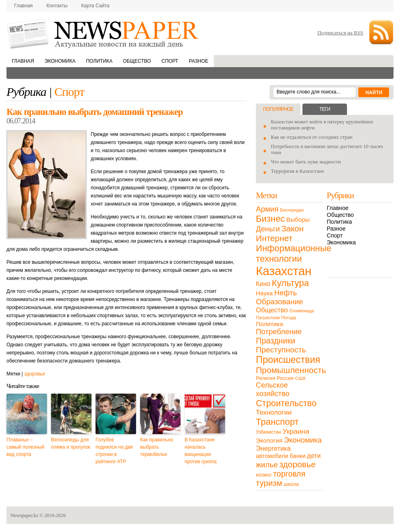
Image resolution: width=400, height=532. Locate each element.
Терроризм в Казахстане (297, 171)
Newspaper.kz (24, 515)
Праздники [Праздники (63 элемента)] (276, 341)
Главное (338, 208)
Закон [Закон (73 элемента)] (293, 229)
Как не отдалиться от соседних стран (312, 137)
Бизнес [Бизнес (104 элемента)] (270, 219)
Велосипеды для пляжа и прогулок (71, 443)
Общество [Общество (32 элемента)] (272, 310)
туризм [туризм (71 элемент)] (269, 483)
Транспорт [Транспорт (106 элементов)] (277, 422)
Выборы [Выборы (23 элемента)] (298, 219)
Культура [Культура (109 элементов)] (290, 283)
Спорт (170, 61)
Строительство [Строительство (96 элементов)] (286, 403)
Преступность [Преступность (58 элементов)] (281, 350)
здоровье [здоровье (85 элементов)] (298, 464)
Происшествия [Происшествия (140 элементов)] (288, 360)
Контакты (57, 6)
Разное (198, 61)
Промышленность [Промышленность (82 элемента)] (291, 370)
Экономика (60, 61)
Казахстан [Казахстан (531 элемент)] (284, 271)
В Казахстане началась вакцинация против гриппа (201, 451)
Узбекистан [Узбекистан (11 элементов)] (268, 432)
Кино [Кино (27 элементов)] (263, 284)
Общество (137, 61)
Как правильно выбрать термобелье (157, 447)
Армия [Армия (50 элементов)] (267, 209)
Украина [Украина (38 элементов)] (296, 431)
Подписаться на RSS (340, 33)
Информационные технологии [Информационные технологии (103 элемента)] (294, 253)
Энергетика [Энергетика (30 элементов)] (273, 448)
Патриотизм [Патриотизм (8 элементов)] (268, 318)
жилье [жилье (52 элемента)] (267, 465)
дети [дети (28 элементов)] (314, 456)
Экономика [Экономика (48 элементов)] (303, 440)
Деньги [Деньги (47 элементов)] (268, 229)
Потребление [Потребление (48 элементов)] (279, 332)
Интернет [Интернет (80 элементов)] (274, 238)
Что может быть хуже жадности (306, 162)
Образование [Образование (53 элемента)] (280, 302)
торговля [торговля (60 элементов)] (289, 474)
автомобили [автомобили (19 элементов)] (272, 456)
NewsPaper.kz (104, 33)
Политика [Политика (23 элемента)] (269, 324)
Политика (99, 61)
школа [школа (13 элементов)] (291, 484)
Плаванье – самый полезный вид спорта (25, 447)
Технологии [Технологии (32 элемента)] (274, 412)
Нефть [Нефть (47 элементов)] (285, 293)
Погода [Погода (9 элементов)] (288, 318)
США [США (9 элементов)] (300, 378)
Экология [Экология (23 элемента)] (269, 440)
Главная (23, 6)
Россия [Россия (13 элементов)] (285, 378)
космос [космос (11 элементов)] (264, 475)
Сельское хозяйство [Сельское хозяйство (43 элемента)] (273, 389)
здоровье (35, 374)
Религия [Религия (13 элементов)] (266, 378)
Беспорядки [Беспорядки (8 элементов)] (292, 210)
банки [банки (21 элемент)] (298, 456)
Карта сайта (96, 6)
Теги (325, 109)
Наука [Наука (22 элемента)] (264, 293)
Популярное (278, 109)
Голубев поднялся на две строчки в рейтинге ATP (114, 451)
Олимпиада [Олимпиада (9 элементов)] (302, 311)
